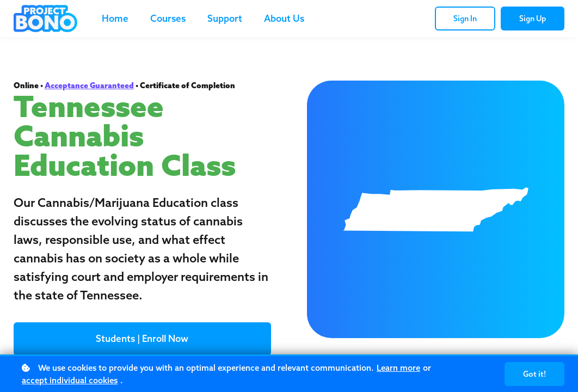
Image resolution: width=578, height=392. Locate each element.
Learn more (398, 368)
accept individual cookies (70, 380)
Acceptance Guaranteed (89, 85)
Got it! (534, 374)
